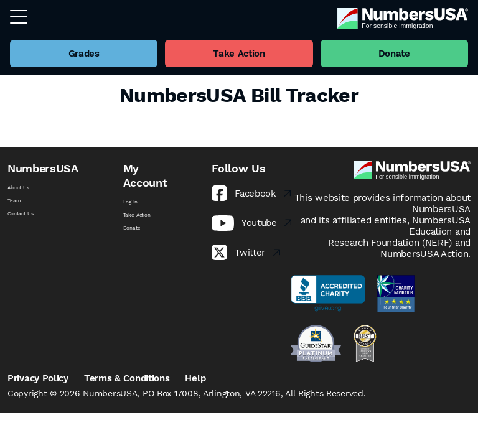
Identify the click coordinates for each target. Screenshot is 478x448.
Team (14, 201)
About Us (18, 188)
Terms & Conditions (127, 378)
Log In (130, 202)
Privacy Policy (38, 378)
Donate (132, 228)
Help (195, 378)
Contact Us (20, 214)
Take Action (137, 215)
